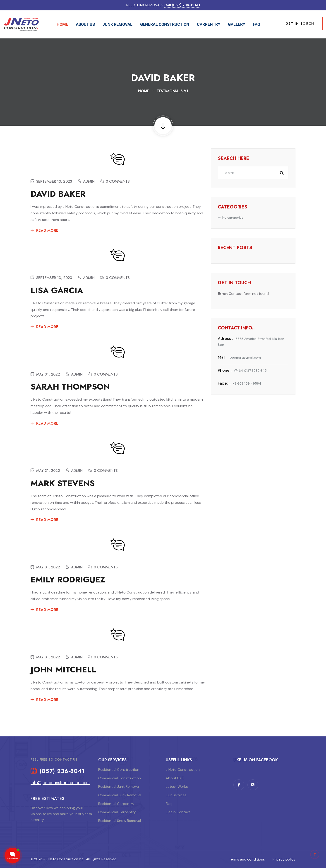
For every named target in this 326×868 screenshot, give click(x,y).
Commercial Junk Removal (120, 795)
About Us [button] (85, 24)
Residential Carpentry (116, 804)
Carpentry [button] (209, 24)
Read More (47, 231)
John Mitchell (63, 670)
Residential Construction (119, 770)
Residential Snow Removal (120, 821)
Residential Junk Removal (119, 786)
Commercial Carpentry (117, 812)
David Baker (58, 194)
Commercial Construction (120, 778)
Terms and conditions (247, 859)
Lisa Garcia (57, 290)
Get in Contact (178, 812)
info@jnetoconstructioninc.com (60, 783)
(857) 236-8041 (62, 771)
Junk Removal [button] (117, 24)
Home (62, 24)
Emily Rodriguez (68, 580)
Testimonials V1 (172, 91)
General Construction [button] (165, 24)
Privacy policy (284, 859)
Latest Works (177, 786)
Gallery (237, 24)
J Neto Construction (183, 770)
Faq (256, 24)
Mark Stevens (63, 483)
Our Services (176, 795)
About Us (174, 778)
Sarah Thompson (70, 387)
